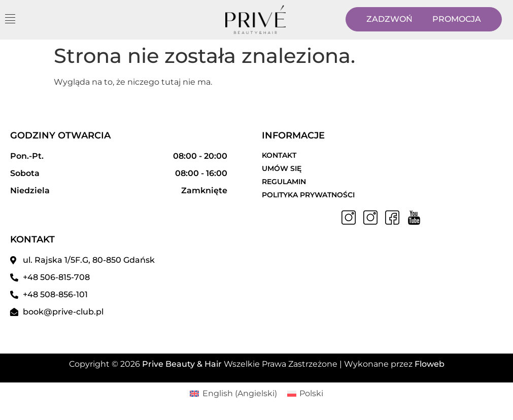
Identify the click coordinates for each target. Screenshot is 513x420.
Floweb (430, 364)
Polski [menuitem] (311, 393)
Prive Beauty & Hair (182, 364)
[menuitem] (233, 394)
